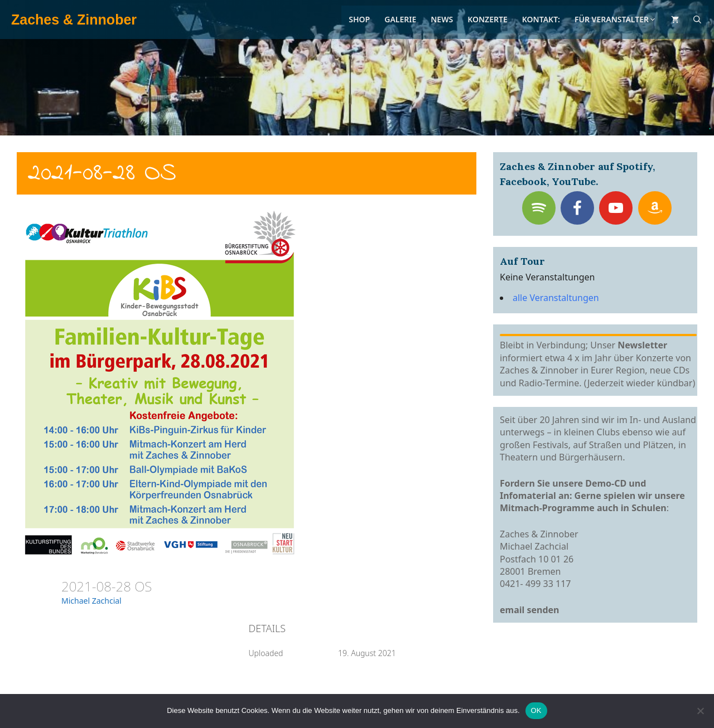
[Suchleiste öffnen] (697, 20)
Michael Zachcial (91, 601)
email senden (530, 610)
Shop (359, 19)
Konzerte (488, 19)
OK (536, 710)
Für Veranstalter (616, 19)
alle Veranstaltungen (556, 298)
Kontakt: (541, 19)
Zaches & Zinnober (74, 20)
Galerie (400, 19)
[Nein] (700, 711)
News (442, 19)
